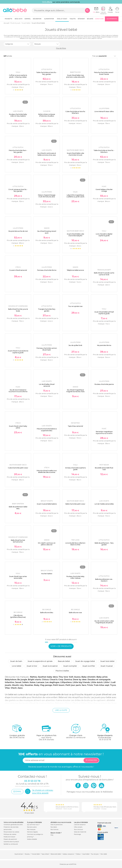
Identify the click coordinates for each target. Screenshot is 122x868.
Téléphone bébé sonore (75, 270)
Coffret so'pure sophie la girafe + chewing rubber (18, 76)
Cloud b (54, 680)
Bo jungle (22, 680)
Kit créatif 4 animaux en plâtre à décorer (47, 544)
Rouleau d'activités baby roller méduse (75, 577)
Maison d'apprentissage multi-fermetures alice (47, 196)
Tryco (113, 685)
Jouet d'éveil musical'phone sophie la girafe (18, 352)
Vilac (7, 688)
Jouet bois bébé (107, 661)
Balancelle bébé (56, 854)
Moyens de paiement (10, 839)
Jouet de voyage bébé (85, 661)
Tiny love (63, 677)
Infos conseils (78, 827)
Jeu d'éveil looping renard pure (47, 232)
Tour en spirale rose (75, 306)
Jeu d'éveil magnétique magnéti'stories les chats (75, 391)
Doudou (27, 854)
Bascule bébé (64, 661)
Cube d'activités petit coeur (18, 468)
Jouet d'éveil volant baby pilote (18, 427)
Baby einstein (89, 677)
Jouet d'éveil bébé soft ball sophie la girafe (104, 313)
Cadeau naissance (68, 854)
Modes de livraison (9, 837)
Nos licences (54, 830)
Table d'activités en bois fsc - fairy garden (47, 73)
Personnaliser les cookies (11, 832)
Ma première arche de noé (18, 231)
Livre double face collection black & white (75, 544)
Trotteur (78, 854)
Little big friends (81, 682)
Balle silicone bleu (47, 613)
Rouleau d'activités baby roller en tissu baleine (18, 115)
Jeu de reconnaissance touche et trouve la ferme (18, 391)
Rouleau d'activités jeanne (104, 384)
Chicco (45, 680)
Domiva (68, 680)
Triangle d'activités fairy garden (47, 310)
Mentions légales (32, 832)
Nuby (37, 685)
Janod (18, 682)
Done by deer (80, 680)
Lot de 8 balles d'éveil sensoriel (47, 385)
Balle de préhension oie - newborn (104, 580)
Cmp (61, 680)
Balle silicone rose (75, 613)
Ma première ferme (104, 345)
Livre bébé (17, 666)
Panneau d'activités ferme (47, 270)
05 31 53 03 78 (105, 740)
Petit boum (59, 685)
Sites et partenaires (57, 825)
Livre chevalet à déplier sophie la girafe (104, 235)
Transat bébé (36, 854)
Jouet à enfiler (89, 666)
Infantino (10, 682)
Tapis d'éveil (45, 854)
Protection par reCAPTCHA (68, 864)
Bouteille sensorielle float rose (104, 469)
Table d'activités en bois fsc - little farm (104, 151)
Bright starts (34, 680)
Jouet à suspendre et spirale (40, 661)
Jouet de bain (16, 661)
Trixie (90, 685)
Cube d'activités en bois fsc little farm (75, 112)
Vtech (14, 688)
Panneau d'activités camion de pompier (47, 349)
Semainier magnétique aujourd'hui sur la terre (104, 432)
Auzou (77, 677)
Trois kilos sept (101, 685)
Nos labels (54, 827)
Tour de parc (95, 854)
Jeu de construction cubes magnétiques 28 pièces (104, 622)
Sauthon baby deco (48, 677)
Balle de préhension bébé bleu (18, 508)
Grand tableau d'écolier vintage (104, 190)
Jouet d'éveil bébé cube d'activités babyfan (75, 235)
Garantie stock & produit (11, 842)
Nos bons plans (32, 827)
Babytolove (11, 680)
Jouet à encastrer (50, 666)
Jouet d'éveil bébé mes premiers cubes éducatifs (75, 76)
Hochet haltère (47, 574)
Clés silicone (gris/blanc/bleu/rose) (18, 616)
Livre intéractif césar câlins (104, 111)
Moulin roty (18, 685)
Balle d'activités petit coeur (75, 504)
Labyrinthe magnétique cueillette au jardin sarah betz (75, 197)
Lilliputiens (66, 682)
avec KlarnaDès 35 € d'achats (46, 732)
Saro (84, 685)
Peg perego (46, 685)
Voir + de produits (61, 646)
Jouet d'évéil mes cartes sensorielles (18, 577)
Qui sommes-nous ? (33, 825)
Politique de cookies (10, 834)
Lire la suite (61, 710)
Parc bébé (104, 854)
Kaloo (33, 682)
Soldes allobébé (32, 839)
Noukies (29, 685)
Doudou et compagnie (99, 680)
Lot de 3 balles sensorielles (104, 504)
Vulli (71, 677)
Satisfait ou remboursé (11, 844)
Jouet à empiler (70, 666)
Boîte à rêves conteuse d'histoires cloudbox (47, 115)
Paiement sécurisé (104, 823)
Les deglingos (52, 682)
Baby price (102, 677)
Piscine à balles (62, 671)
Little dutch (97, 682)
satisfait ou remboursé (76, 731)
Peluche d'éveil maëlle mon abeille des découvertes (47, 471)
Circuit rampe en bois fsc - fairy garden (18, 190)
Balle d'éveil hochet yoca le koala (18, 310)
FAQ (52, 835)
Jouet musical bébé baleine (47, 504)
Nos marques (31, 830)
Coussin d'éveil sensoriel (18, 270)
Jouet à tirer (32, 666)
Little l (107, 682)
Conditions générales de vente (13, 825)
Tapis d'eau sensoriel (75, 426)
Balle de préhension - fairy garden (104, 544)
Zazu (20, 688)
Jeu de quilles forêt (75, 345)
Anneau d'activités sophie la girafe (75, 469)
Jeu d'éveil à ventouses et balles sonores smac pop (47, 154)
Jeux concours (78, 830)
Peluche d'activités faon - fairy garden (18, 151)
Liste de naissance (80, 825)
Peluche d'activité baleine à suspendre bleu (47, 430)
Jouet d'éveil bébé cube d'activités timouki (75, 154)
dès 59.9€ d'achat (17, 732)
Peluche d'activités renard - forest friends (104, 73)
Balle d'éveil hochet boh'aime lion (18, 541)
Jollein (25, 682)
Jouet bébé (86, 854)
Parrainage (77, 834)
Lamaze (40, 682)
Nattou (34, 677)
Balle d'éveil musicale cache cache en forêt (104, 274)
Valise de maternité (80, 832)
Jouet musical (107, 666)
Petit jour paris (73, 685)
